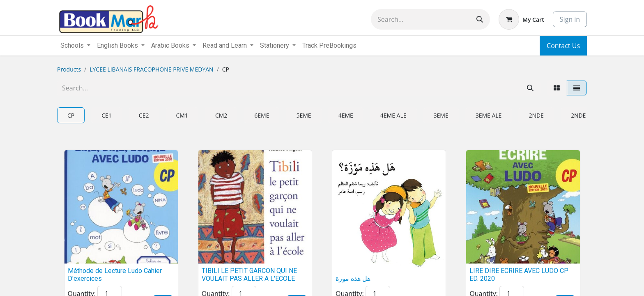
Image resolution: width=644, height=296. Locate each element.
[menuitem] (329, 46)
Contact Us (563, 46)
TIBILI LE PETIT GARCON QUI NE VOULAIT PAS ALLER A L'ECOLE (249, 275)
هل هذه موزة (353, 279)
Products (69, 69)
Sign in (570, 19)
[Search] (480, 19)
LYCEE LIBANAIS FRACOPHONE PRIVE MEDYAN (151, 69)
